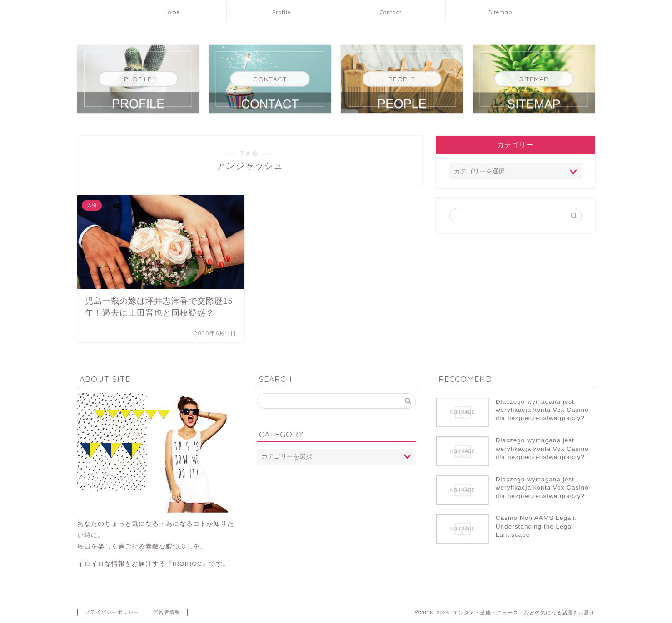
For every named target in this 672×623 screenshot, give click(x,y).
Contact (391, 12)
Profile (281, 12)
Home (172, 12)
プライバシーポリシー (112, 612)
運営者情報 (167, 612)
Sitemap (500, 12)
